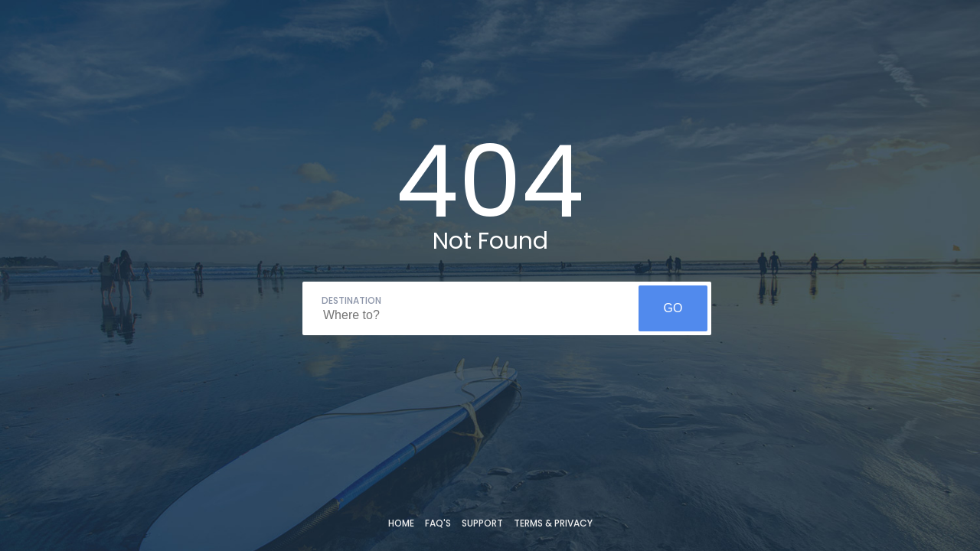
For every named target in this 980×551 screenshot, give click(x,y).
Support (482, 523)
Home (401, 523)
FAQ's (438, 523)
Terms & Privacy (553, 523)
